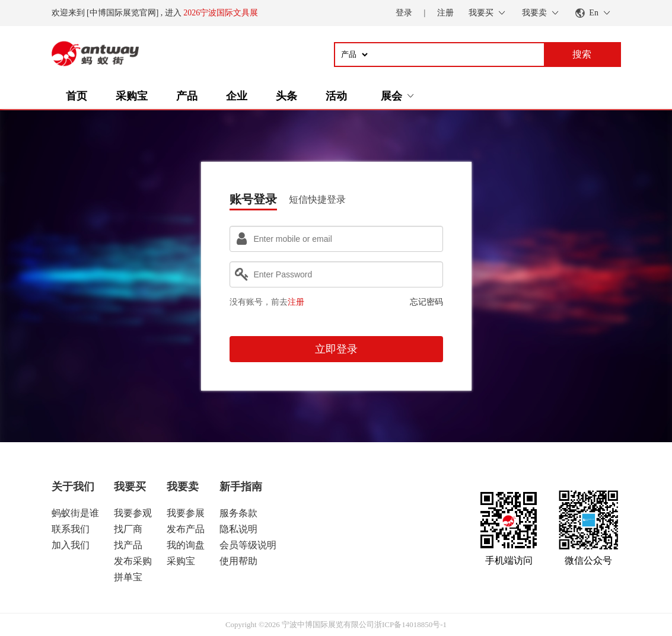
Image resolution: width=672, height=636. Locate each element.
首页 (77, 96)
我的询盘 (186, 545)
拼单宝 (128, 577)
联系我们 (71, 529)
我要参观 (133, 513)
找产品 (128, 545)
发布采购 (133, 561)
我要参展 (186, 513)
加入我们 (71, 545)
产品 (187, 96)
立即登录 (336, 349)
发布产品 (186, 529)
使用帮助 (238, 561)
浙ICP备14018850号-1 (410, 624)
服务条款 (238, 513)
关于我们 (73, 487)
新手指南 (241, 487)
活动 (336, 96)
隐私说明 (238, 529)
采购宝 (132, 96)
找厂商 (128, 529)
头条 (286, 96)
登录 (404, 13)
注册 (445, 13)
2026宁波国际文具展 (221, 13)
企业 (237, 96)
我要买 (130, 487)
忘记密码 (426, 302)
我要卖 (183, 487)
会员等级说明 (248, 545)
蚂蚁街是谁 (75, 513)
